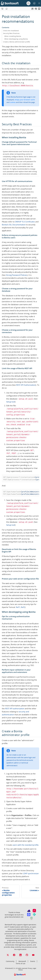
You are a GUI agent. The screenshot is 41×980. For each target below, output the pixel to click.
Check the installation (11, 31)
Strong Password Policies (17, 275)
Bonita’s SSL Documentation (14, 225)
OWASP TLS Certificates (25, 222)
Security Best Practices (11, 33)
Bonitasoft (22, 961)
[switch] (34, 3)
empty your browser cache (25, 100)
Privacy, (30, 968)
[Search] (28, 3)
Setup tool (11, 402)
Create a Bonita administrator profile (17, 42)
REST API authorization (15, 709)
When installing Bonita (13, 36)
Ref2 (23, 607)
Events (33, 961)
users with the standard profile (25, 845)
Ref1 (18, 607)
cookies (13, 102)
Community (10, 961)
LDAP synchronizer (31, 873)
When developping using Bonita (16, 39)
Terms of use (20, 963)
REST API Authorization (26, 385)
